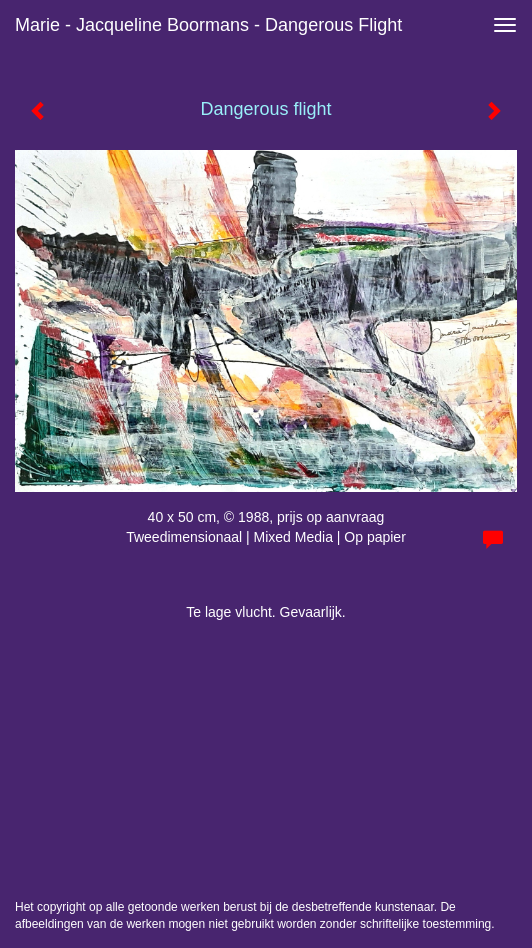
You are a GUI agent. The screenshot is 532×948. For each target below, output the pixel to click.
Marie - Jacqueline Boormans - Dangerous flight (208, 25)
